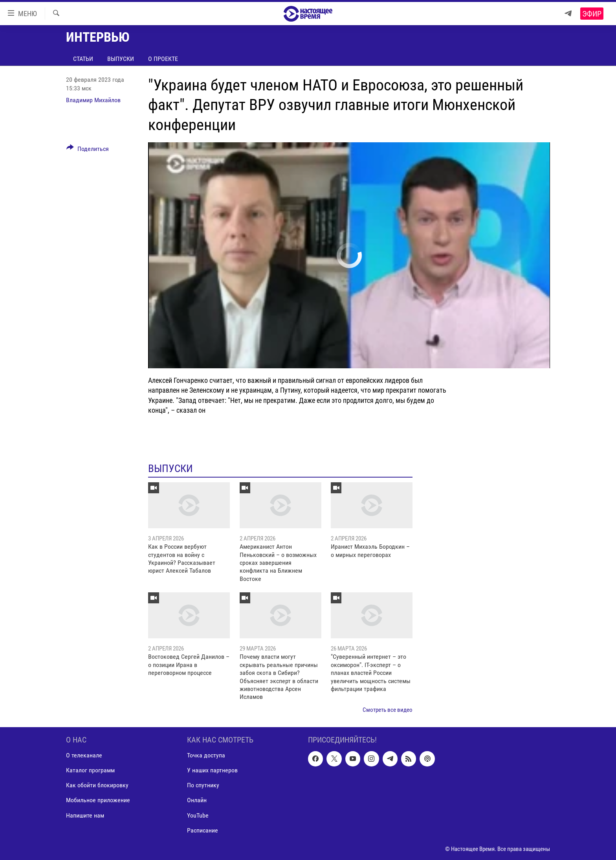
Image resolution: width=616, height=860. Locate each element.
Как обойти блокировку (97, 786)
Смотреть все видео (388, 710)
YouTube (198, 815)
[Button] (88, 150)
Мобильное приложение (98, 800)
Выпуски (121, 59)
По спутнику (203, 786)
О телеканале (84, 756)
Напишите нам (85, 815)
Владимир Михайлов (93, 100)
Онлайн (197, 800)
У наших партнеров (212, 771)
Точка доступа (206, 756)
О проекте (163, 59)
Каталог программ (90, 771)
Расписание (203, 830)
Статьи (83, 59)
